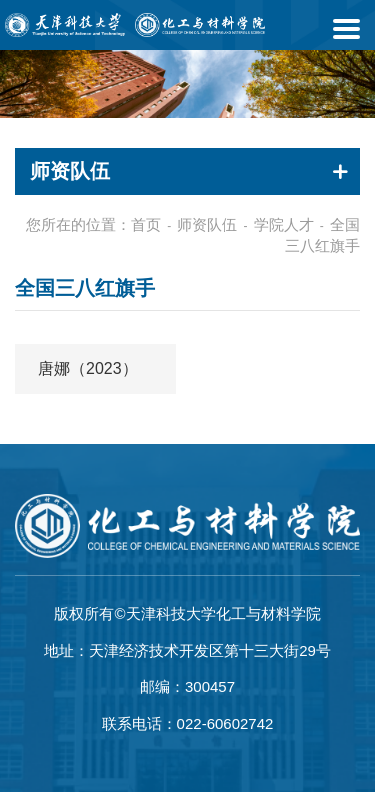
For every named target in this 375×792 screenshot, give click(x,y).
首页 (146, 224)
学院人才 (284, 224)
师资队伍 (207, 224)
